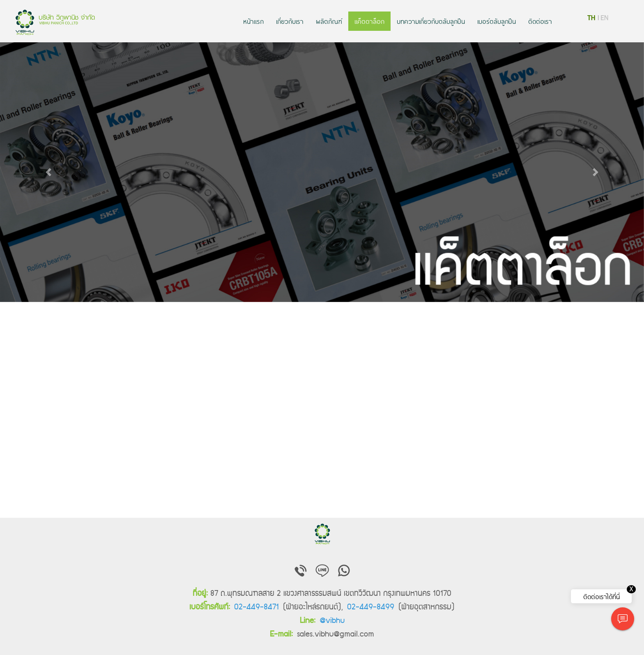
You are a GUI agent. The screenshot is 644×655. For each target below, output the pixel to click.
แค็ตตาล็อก (369, 21)
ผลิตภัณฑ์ (329, 21)
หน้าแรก (253, 21)
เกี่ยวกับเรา (290, 21)
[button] (48, 172)
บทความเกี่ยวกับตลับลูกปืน (431, 21)
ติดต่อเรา (540, 21)
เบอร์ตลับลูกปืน (497, 21)
